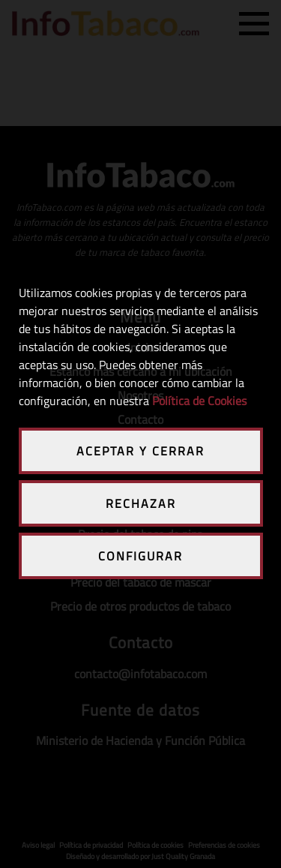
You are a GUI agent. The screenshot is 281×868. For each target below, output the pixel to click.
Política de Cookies (199, 401)
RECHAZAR (141, 503)
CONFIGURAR (140, 556)
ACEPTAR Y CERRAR (140, 451)
